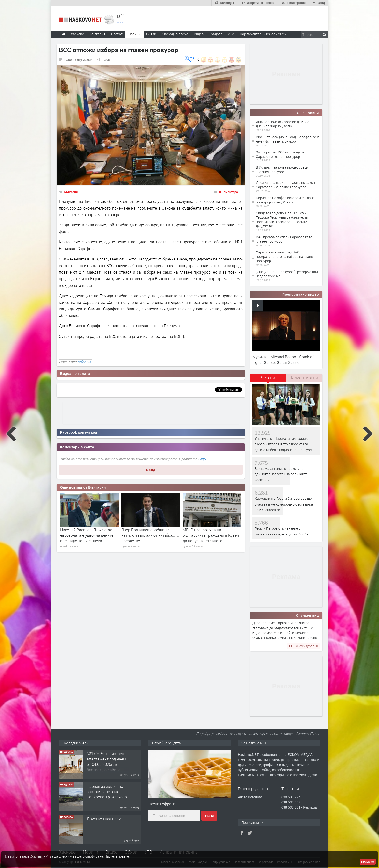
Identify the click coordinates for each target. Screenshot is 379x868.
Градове (216, 34)
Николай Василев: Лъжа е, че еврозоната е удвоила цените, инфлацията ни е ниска (87, 535)
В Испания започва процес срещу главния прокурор (282, 170)
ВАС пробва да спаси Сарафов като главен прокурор (284, 239)
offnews (84, 362)
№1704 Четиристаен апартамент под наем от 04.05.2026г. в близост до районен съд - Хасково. (106, 764)
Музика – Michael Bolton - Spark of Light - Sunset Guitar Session (283, 359)
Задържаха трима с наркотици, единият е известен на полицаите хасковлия (281, 474)
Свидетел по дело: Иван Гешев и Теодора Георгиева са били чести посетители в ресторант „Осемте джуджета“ (282, 220)
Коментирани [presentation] (304, 378)
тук (203, 459)
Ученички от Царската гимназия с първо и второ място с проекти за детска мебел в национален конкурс (283, 444)
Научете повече (117, 856)
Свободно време (175, 34)
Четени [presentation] (268, 378)
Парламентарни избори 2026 (263, 34)
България (71, 192)
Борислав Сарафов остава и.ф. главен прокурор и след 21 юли (286, 200)
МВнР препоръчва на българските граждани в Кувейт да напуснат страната (212, 535)
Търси (209, 816)
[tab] (268, 380)
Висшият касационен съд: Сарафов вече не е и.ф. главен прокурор (288, 139)
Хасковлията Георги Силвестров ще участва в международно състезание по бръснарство (284, 504)
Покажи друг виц (303, 646)
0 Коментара (229, 192)
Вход (151, 470)
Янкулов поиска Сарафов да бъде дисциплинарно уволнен (283, 124)
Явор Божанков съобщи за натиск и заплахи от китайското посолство (150, 535)
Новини (134, 34)
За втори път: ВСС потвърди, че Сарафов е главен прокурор (281, 154)
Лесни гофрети (162, 804)
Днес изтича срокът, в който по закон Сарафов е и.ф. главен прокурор (285, 185)
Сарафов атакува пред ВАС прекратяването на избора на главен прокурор (285, 257)
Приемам (368, 862)
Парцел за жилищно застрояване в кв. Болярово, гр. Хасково (107, 792)
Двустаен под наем (104, 819)
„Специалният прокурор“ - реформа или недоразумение (287, 274)
